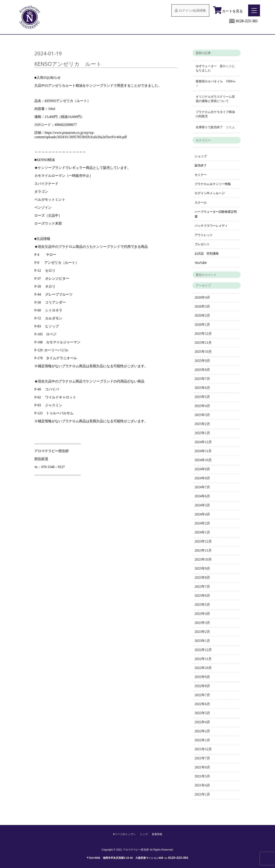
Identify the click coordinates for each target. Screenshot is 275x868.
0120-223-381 (247, 21)
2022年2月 (202, 731)
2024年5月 (202, 505)
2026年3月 (202, 306)
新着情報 (158, 834)
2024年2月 (202, 523)
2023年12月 (203, 541)
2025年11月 (203, 343)
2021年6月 (202, 767)
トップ (144, 834)
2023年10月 (203, 559)
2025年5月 (202, 397)
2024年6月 (202, 496)
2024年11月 (203, 451)
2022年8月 (202, 686)
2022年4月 (202, 722)
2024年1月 (202, 532)
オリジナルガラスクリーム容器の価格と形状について (215, 99)
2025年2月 (202, 424)
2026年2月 (202, 315)
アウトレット (204, 235)
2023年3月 (202, 623)
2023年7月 (202, 587)
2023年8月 (202, 577)
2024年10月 (203, 460)
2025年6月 (202, 388)
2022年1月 (202, 740)
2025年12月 (203, 334)
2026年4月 (202, 297)
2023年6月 (202, 596)
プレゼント (202, 244)
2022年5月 (202, 713)
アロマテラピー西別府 (136, 850)
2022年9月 (202, 677)
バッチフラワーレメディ (211, 226)
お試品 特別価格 (207, 253)
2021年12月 (203, 749)
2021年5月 (202, 776)
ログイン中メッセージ (210, 193)
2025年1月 (202, 433)
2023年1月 (202, 641)
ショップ (201, 156)
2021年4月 (202, 785)
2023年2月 (202, 632)
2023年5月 (202, 605)
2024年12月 (203, 442)
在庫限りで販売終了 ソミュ (215, 127)
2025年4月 (202, 406)
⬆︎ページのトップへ (123, 834)
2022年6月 (202, 704)
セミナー (201, 175)
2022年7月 (202, 695)
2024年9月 (202, 469)
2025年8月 (202, 370)
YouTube (201, 263)
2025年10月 (203, 352)
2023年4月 (202, 614)
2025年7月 (202, 379)
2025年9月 (202, 361)
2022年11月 (203, 659)
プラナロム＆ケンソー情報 (213, 184)
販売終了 (201, 165)
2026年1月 (202, 325)
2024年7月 (202, 487)
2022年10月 (203, 668)
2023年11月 (203, 550)
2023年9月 (202, 568)
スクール (201, 202)
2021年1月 (202, 794)
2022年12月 (203, 650)
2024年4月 (202, 514)
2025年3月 (202, 415)
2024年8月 (202, 478)
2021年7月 (202, 758)
